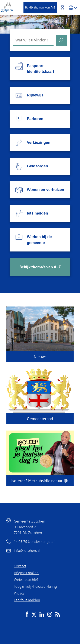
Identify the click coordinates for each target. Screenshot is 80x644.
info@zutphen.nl (27, 550)
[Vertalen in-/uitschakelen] (73, 7)
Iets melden (37, 213)
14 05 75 (20, 542)
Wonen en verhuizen (46, 190)
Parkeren (35, 119)
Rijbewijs (35, 95)
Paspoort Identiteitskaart (41, 69)
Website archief (26, 580)
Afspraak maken (26, 573)
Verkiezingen (39, 143)
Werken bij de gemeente (39, 240)
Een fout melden (27, 600)
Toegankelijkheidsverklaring (35, 586)
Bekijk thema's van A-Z (40, 7)
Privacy (19, 593)
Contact (20, 566)
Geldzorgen (37, 166)
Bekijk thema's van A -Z (40, 267)
